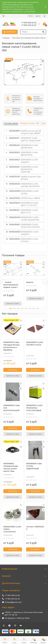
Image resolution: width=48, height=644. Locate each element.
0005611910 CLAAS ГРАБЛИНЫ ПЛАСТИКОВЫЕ (34, 408)
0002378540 (15, 203)
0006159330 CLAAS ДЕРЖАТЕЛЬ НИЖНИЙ (29, 169)
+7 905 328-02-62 (12, 595)
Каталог (24, 576)
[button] (11, 309)
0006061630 (15, 184)
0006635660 (15, 232)
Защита (30, 282)
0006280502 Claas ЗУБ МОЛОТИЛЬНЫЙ (12, 408)
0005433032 (15, 239)
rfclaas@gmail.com (13, 602)
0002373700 (15, 198)
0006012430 (14, 177)
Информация (24, 569)
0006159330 (14, 167)
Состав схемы (11, 123)
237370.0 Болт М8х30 (30, 198)
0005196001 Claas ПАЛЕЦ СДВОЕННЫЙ (34, 466)
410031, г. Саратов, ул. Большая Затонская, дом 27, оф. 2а (24, 613)
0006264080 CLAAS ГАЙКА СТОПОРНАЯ (12, 529)
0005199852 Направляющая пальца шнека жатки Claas (11, 467)
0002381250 (14, 210)
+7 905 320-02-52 (12, 599)
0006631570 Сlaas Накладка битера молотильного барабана (11, 346)
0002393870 (15, 131)
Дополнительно (24, 583)
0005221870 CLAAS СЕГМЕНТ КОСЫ (35, 344)
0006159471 (14, 138)
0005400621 (14, 160)
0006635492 (15, 217)
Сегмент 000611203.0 (35, 528)
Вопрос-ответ (30, 123)
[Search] (33, 32)
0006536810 (14, 225)
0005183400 (14, 145)
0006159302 (14, 152)
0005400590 (15, 191)
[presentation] (3, 282)
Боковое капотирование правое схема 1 (11, 285)
